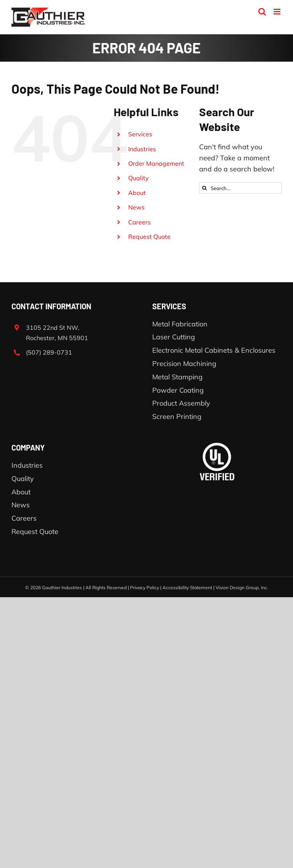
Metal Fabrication (180, 324)
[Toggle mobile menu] (278, 12)
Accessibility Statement (187, 587)
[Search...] (240, 188)
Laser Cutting (174, 337)
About (137, 193)
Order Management (156, 163)
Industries (142, 149)
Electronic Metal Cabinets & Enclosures (214, 350)
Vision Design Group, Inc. (242, 587)
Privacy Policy (145, 587)
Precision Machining (184, 364)
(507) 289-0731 (49, 352)
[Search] (205, 188)
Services (140, 134)
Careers (139, 222)
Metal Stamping (177, 377)
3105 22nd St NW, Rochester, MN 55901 (57, 333)
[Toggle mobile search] (262, 12)
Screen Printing (177, 416)
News (136, 207)
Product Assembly (181, 403)
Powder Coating (178, 390)
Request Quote (149, 237)
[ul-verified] (217, 446)
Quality (138, 178)
